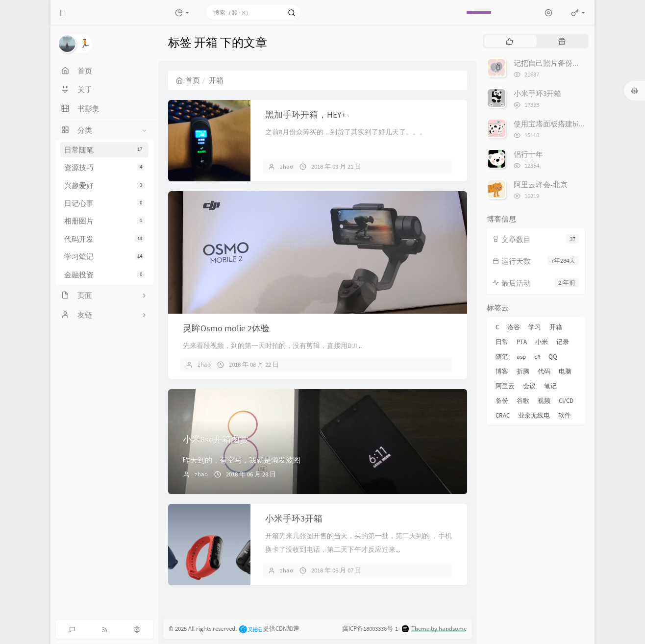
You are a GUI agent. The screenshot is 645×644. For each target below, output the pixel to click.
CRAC (503, 415)
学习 (535, 327)
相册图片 (104, 221)
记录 (563, 342)
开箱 (556, 327)
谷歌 (523, 401)
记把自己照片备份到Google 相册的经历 (577, 63)
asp (521, 357)
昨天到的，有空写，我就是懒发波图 (242, 460)
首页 (188, 80)
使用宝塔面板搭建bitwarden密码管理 (573, 124)
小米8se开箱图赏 (216, 439)
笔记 (550, 386)
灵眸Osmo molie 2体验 (226, 328)
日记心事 (104, 203)
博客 (502, 371)
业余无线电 (534, 415)
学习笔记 (104, 257)
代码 (544, 371)
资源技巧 (104, 167)
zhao (286, 166)
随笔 (502, 357)
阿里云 (505, 386)
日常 (502, 342)
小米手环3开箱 (294, 518)
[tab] (509, 41)
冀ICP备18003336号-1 (370, 629)
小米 (542, 342)
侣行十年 (528, 154)
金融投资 (104, 275)
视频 (544, 401)
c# (537, 357)
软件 (565, 415)
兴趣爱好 (104, 186)
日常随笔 (104, 150)
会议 (529, 386)
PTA (522, 342)
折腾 (523, 371)
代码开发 (104, 239)
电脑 (565, 371)
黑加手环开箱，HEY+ (306, 114)
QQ (553, 357)
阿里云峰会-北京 (541, 185)
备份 (502, 401)
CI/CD (566, 401)
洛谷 (514, 327)
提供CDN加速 (269, 629)
